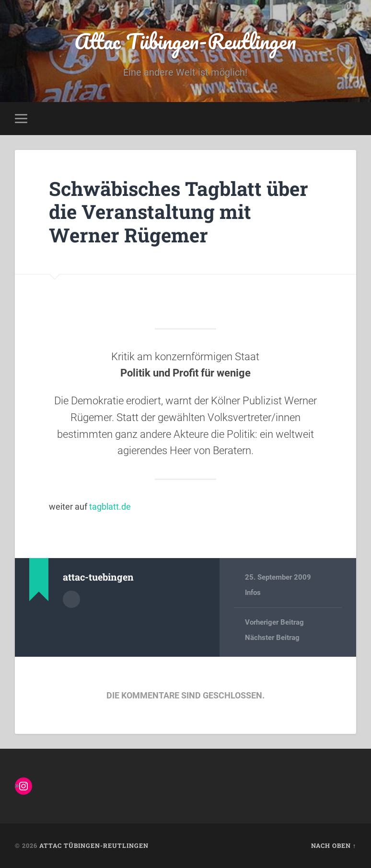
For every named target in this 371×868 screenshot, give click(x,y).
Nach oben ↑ (334, 845)
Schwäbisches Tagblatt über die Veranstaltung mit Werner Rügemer (179, 212)
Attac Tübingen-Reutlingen (185, 41)
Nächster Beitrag (272, 638)
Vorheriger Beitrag (274, 622)
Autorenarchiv (71, 599)
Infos (253, 593)
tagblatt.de (110, 507)
